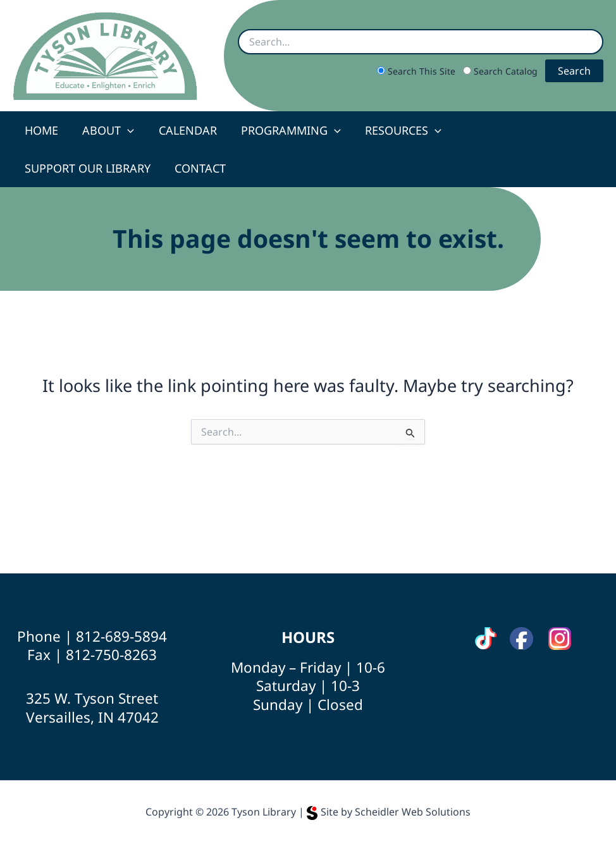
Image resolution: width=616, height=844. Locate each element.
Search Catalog (502, 71)
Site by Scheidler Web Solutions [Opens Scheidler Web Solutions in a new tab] (389, 812)
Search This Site (417, 71)
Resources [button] (397, 130)
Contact (50, 168)
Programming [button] (286, 130)
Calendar (184, 130)
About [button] (106, 130)
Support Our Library (520, 130)
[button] (126, 130)
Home (41, 130)
